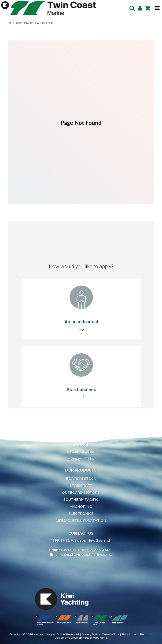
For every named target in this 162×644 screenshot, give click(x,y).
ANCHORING (81, 507)
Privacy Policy (91, 634)
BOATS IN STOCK (81, 479)
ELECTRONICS (81, 514)
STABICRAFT (81, 486)
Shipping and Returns (136, 634)
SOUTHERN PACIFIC (81, 500)
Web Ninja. (100, 638)
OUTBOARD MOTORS (81, 493)
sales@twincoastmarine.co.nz (87, 555)
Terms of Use (111, 634)
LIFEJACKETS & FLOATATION (81, 521)
